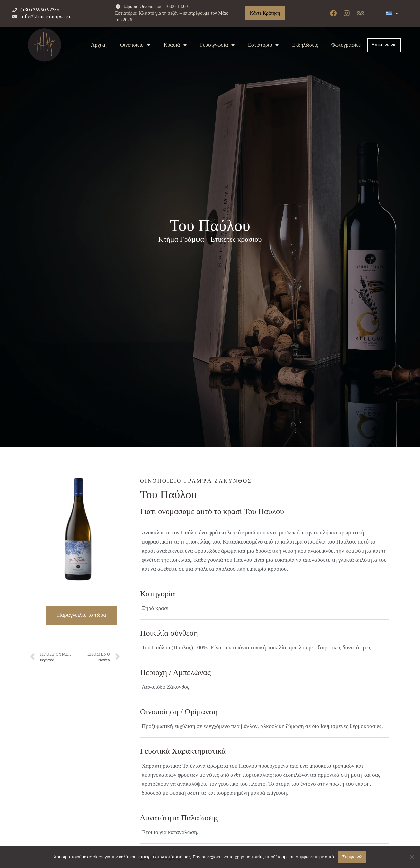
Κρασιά (175, 45)
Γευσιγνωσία (217, 45)
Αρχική (99, 45)
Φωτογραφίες (346, 45)
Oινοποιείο (135, 45)
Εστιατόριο (263, 45)
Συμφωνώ (352, 857)
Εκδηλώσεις (305, 45)
